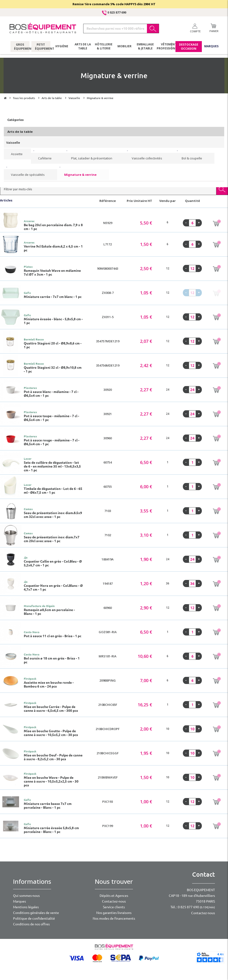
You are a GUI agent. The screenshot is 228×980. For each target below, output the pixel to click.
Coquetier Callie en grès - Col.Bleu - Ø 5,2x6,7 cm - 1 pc (53, 563)
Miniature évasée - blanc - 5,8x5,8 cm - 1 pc (53, 321)
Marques (211, 46)
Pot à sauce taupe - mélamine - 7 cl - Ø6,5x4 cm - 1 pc (51, 418)
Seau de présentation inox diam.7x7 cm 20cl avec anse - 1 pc (52, 539)
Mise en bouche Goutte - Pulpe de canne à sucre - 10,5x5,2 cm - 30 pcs (51, 733)
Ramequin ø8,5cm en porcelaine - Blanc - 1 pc (49, 612)
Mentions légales (26, 907)
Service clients (114, 907)
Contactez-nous (114, 901)
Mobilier (124, 46)
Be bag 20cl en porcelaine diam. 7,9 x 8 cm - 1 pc (53, 227)
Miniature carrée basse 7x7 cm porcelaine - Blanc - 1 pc (48, 806)
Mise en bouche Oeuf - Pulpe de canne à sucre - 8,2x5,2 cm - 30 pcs (53, 757)
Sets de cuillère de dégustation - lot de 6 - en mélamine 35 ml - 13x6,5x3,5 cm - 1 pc (52, 466)
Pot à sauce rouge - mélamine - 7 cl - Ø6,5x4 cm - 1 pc (52, 442)
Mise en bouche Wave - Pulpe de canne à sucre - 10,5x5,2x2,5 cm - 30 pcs (51, 781)
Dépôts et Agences (114, 896)
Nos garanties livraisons (114, 913)
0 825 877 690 (114, 12)
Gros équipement (20, 46)
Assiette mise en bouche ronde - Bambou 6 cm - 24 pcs (49, 684)
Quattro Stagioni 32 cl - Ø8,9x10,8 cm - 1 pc (53, 369)
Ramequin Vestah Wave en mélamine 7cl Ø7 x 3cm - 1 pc (52, 272)
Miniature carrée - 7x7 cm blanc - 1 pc (53, 297)
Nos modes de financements (114, 918)
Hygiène (62, 46)
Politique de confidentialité (34, 918)
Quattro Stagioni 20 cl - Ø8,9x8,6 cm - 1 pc (53, 345)
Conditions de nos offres (31, 924)
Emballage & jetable (145, 46)
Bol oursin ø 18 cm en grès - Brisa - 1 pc (52, 660)
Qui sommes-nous (26, 896)
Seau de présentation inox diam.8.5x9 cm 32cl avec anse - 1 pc (53, 515)
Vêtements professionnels (168, 46)
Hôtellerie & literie (104, 46)
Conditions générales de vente (36, 913)
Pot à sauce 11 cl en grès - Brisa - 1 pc (53, 636)
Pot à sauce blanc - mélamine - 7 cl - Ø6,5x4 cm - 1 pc (51, 394)
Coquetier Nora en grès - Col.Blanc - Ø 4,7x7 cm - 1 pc (53, 588)
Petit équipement (41, 46)
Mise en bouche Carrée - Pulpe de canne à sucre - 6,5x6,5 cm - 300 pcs (51, 709)
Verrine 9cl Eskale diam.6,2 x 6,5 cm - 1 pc (53, 248)
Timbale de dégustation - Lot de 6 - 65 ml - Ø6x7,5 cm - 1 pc (53, 491)
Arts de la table (83, 46)
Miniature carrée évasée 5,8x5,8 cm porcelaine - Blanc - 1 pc (51, 830)
